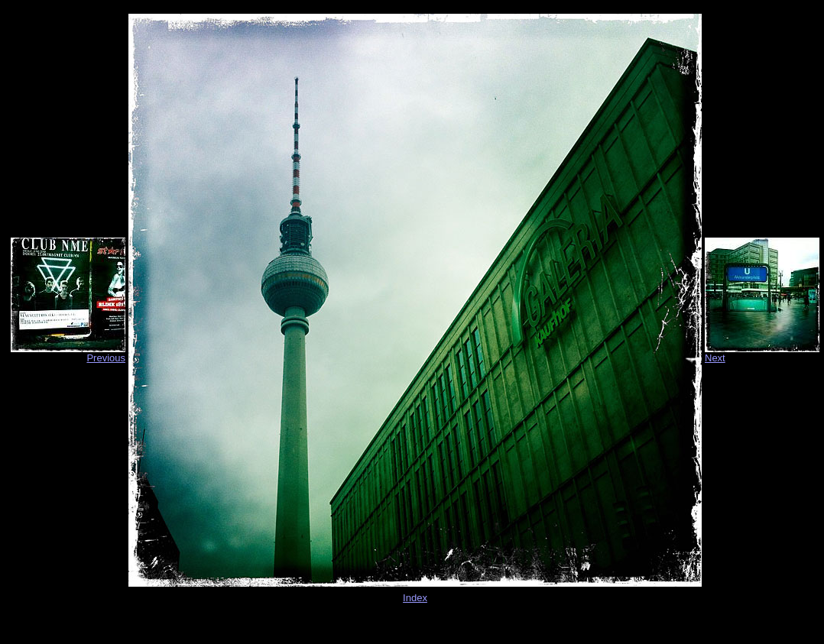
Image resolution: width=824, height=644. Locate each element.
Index (415, 598)
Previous (106, 358)
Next (715, 358)
